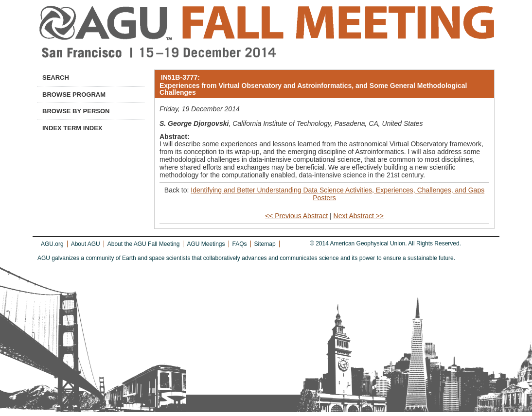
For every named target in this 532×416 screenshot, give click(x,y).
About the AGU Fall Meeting (144, 244)
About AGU (86, 244)
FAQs (240, 244)
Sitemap (265, 244)
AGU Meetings (206, 244)
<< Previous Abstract (296, 216)
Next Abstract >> (359, 216)
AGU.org (52, 244)
